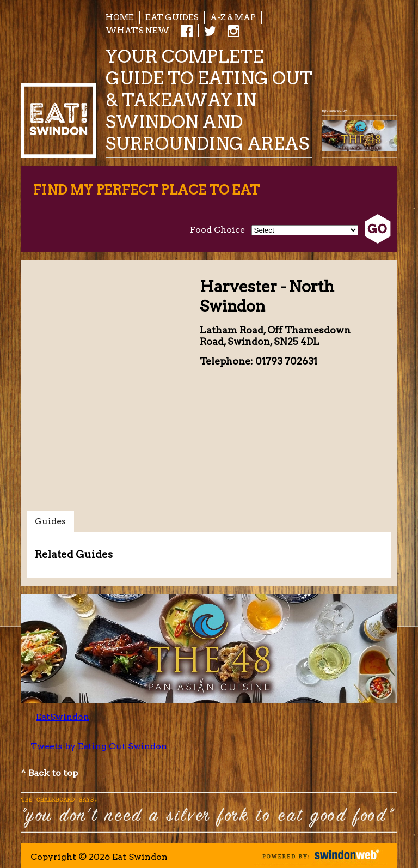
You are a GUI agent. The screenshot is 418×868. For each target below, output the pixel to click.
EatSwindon (63, 717)
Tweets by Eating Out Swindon (99, 746)
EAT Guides (172, 17)
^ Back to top (49, 773)
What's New (137, 30)
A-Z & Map (233, 17)
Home (120, 17)
